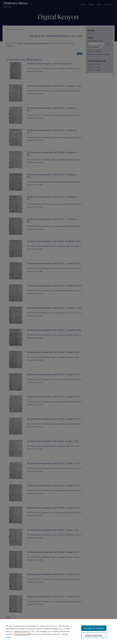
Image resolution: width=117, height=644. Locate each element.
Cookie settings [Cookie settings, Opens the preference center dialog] (94, 635)
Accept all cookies (94, 628)
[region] (58, 631)
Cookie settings (22, 634)
